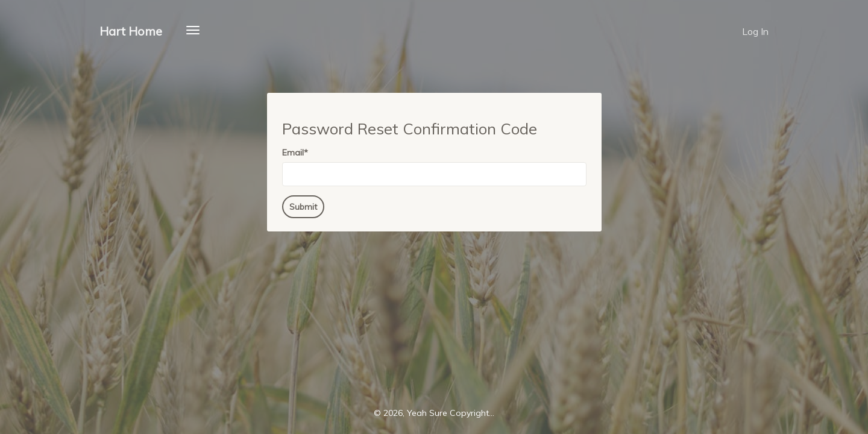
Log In (755, 31)
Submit (303, 207)
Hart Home (131, 31)
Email (295, 153)
